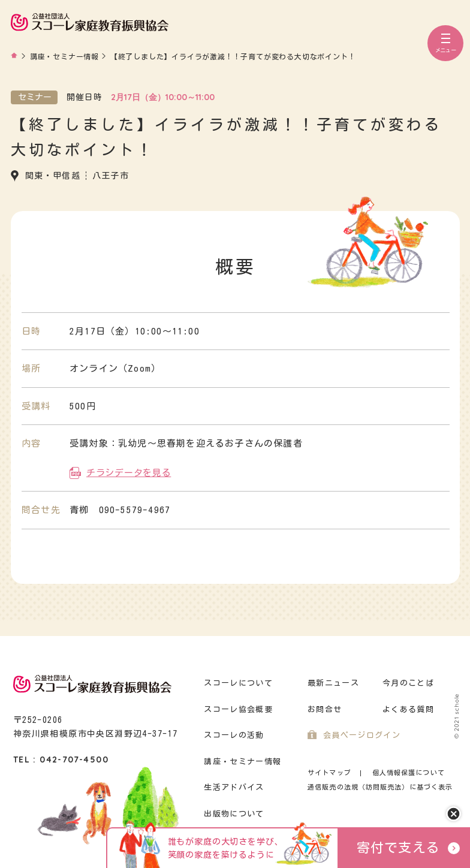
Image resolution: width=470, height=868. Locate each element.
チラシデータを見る (129, 473)
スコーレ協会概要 (238, 709)
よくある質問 (408, 709)
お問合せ (325, 709)
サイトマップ (329, 772)
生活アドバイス (234, 787)
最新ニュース (333, 683)
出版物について (234, 814)
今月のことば (408, 683)
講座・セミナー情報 (242, 762)
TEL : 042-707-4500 (61, 759)
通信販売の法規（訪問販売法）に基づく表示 (380, 787)
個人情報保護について (409, 772)
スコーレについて (238, 683)
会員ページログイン (362, 735)
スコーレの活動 (234, 735)
